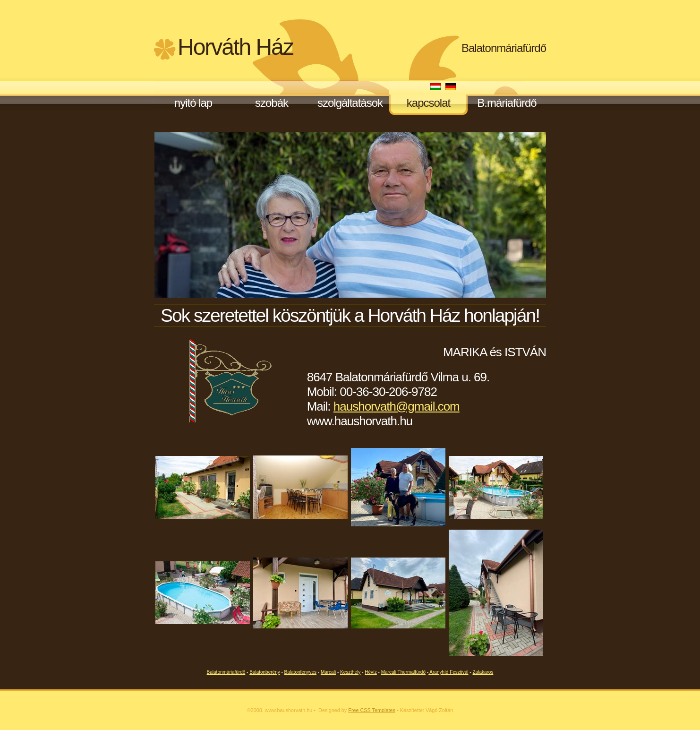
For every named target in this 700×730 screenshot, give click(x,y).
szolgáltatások (350, 103)
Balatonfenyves (300, 672)
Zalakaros (483, 672)
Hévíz (371, 672)
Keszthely (350, 672)
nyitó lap (193, 103)
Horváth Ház (235, 47)
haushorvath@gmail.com (397, 406)
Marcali (328, 672)
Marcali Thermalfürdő (403, 672)
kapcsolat (428, 103)
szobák (272, 103)
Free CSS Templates (372, 710)
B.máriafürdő (507, 103)
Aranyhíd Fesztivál (448, 672)
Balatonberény (265, 672)
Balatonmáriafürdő (504, 48)
